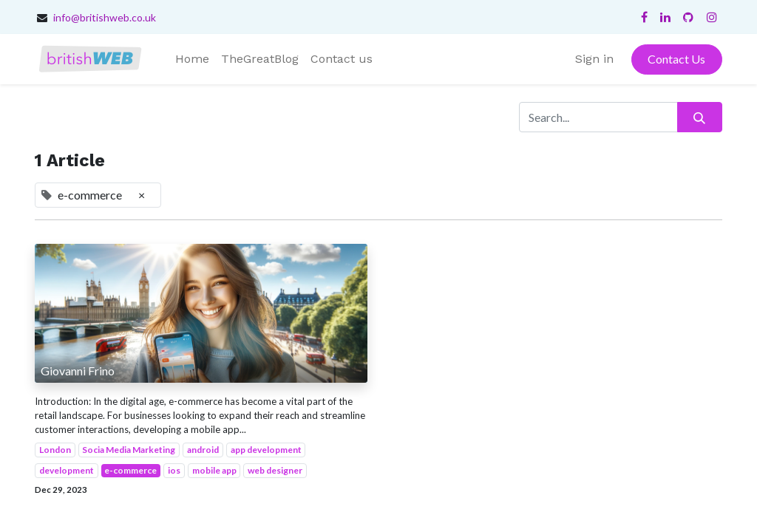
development (67, 470)
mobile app (214, 470)
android (203, 450)
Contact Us (676, 59)
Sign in (594, 59)
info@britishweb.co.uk (105, 17)
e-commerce (130, 470)
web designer (275, 470)
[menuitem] (192, 59)
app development (266, 450)
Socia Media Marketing (129, 450)
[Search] (700, 117)
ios (174, 470)
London (55, 450)
